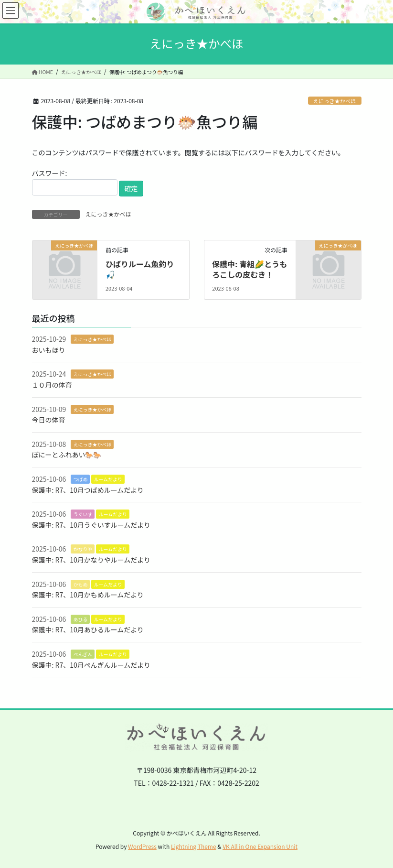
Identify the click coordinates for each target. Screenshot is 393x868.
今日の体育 (49, 420)
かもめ (80, 584)
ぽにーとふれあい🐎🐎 (67, 455)
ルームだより (108, 479)
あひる (80, 619)
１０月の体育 (52, 385)
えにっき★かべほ (335, 101)
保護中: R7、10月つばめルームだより (88, 490)
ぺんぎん (83, 654)
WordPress (142, 846)
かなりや (83, 549)
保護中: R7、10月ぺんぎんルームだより (91, 665)
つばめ (80, 479)
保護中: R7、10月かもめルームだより (88, 595)
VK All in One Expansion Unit (260, 846)
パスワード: (75, 182)
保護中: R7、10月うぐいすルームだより (91, 525)
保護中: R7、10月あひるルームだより (88, 629)
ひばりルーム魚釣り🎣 (140, 269)
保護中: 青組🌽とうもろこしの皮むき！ (250, 269)
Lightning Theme (194, 846)
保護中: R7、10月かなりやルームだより (91, 560)
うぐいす (83, 514)
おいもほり (49, 350)
